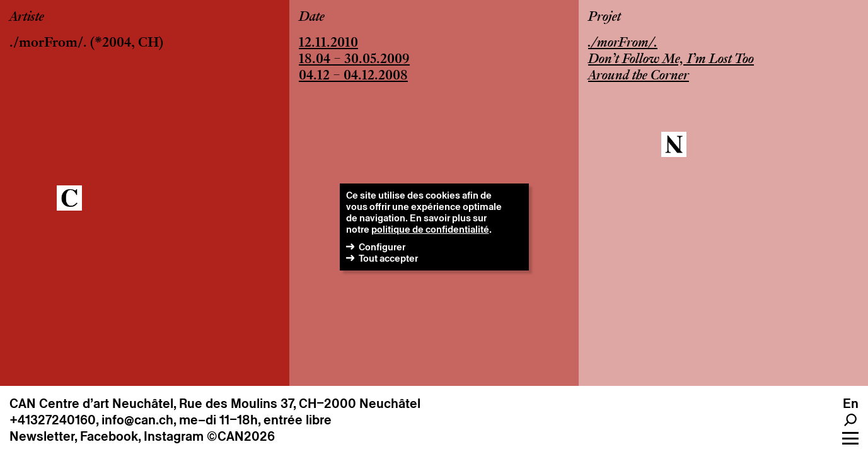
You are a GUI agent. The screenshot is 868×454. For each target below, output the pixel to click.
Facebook (109, 436)
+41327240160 (53, 420)
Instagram (174, 436)
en (851, 404)
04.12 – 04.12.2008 (353, 76)
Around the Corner (639, 76)
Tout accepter (388, 258)
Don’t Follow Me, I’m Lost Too (671, 60)
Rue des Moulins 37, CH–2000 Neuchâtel (300, 404)
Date (312, 18)
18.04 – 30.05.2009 (354, 60)
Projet (605, 18)
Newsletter (42, 436)
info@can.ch (137, 420)
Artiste (27, 18)
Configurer (382, 247)
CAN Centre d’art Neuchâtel (91, 404)
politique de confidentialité (430, 229)
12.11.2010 (328, 44)
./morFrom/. (48, 44)
